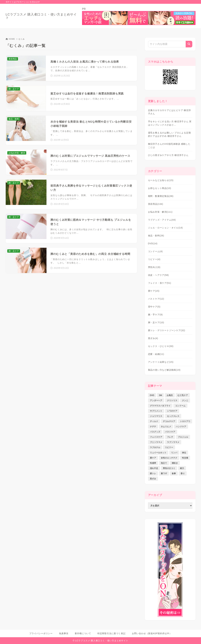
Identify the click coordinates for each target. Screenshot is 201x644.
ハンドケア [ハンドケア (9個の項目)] (181, 427)
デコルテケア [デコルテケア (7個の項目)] (169, 421)
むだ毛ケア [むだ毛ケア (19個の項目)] (183, 395)
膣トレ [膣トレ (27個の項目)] (153, 473)
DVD (153, 243)
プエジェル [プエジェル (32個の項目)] (183, 437)
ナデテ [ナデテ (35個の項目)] (153, 427)
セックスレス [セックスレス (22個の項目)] (173, 416)
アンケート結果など (161, 362)
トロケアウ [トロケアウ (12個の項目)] (185, 421)
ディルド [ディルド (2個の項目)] (154, 421)
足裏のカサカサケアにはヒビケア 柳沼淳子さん (169, 112)
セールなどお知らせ (161, 180)
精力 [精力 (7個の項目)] (182, 468)
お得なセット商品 (160, 188)
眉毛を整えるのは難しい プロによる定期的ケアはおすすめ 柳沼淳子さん (169, 134)
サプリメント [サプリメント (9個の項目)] (156, 411)
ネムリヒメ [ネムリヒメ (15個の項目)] (166, 427)
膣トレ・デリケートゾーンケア (167, 330)
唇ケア (154, 291)
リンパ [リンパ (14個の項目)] (174, 453)
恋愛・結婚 (156, 354)
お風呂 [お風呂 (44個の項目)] (170, 395)
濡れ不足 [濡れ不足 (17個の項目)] (154, 468)
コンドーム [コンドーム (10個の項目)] (180, 406)
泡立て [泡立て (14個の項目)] (164, 463)
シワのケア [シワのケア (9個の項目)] (172, 411)
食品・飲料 (156, 236)
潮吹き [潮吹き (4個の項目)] (175, 463)
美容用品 (156, 204)
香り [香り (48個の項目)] (183, 473)
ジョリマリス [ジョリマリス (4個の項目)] (156, 416)
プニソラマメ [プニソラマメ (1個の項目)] (156, 442)
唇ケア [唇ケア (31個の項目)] (153, 458)
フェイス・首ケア (160, 283)
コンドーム (155, 251)
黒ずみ (153, 338)
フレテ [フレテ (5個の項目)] (170, 437)
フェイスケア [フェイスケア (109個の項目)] (156, 437)
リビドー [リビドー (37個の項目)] (169, 447)
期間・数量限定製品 (161, 196)
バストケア (156, 299)
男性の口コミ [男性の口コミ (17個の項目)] (169, 468)
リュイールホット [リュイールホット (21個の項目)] (158, 453)
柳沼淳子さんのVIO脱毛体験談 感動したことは (169, 146)
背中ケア (154, 307)
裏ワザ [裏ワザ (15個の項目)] (164, 473)
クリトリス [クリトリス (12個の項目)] (172, 400)
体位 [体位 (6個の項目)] (184, 453)
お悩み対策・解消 (160, 212)
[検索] (189, 44)
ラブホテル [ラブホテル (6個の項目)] (155, 447)
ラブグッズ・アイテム (162, 220)
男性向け (154, 267)
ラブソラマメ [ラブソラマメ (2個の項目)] (173, 442)
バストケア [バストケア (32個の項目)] (170, 432)
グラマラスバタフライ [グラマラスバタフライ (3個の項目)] (160, 406)
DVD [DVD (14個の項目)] (152, 395)
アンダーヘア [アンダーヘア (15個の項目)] (156, 400)
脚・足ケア (156, 322)
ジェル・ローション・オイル (165, 228)
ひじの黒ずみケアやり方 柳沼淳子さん (168, 155)
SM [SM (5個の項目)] (161, 395)
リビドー (154, 259)
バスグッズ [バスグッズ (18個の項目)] (155, 432)
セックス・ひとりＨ (161, 346)
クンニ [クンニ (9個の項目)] (185, 400)
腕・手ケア (155, 315)
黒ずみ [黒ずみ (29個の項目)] (153, 479)
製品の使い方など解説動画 (164, 370)
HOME (10, 39)
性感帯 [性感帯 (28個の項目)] (153, 463)
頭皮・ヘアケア (158, 275)
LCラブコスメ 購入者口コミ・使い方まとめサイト (41, 16)
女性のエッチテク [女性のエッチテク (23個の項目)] (169, 458)
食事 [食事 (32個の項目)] (174, 473)
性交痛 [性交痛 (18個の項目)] (185, 458)
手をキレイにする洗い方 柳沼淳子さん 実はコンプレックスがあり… (170, 123)
